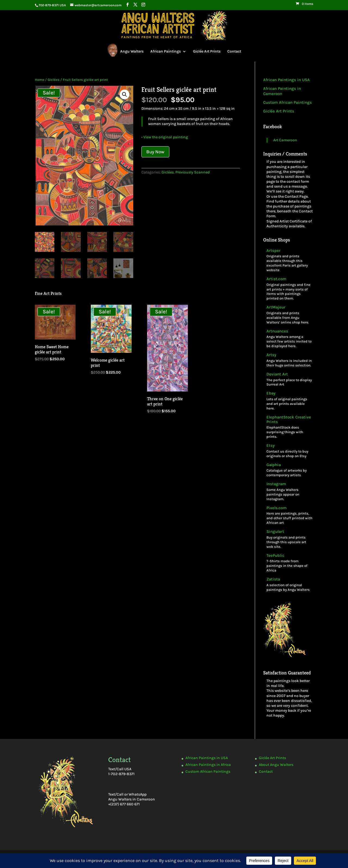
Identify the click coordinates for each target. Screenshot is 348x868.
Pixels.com (276, 508)
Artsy (271, 355)
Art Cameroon (285, 140)
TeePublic (275, 556)
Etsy (271, 446)
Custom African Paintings (288, 102)
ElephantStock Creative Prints (289, 420)
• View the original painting (165, 137)
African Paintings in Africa (208, 765)
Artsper (274, 251)
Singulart (275, 532)
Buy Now (155, 152)
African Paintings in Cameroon (282, 91)
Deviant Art (277, 374)
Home (40, 80)
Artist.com (276, 279)
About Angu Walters (276, 765)
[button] (125, 94)
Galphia (274, 465)
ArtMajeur (276, 307)
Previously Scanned (192, 172)
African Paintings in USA (286, 80)
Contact (234, 51)
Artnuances (277, 331)
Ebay (271, 393)
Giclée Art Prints (207, 51)
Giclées (54, 80)
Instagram (276, 484)
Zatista (273, 579)
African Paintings (166, 51)
